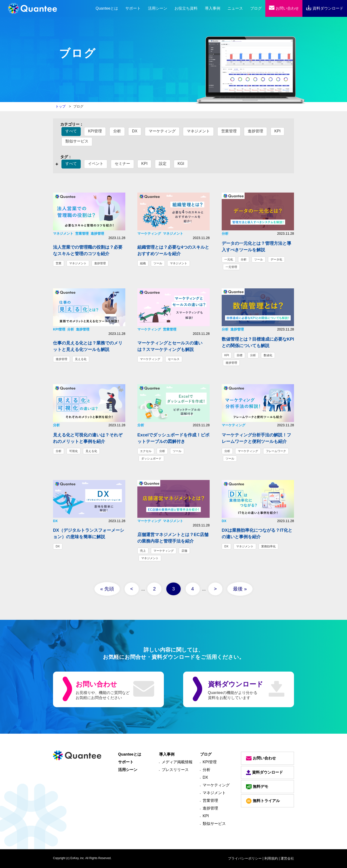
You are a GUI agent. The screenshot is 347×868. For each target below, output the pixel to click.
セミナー (122, 164)
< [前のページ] (132, 589)
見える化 (81, 359)
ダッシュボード (151, 459)
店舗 (184, 551)
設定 (163, 164)
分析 (117, 131)
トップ (60, 106)
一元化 (229, 259)
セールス (174, 359)
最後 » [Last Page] (240, 589)
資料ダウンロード (325, 8)
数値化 (268, 355)
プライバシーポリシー (245, 858)
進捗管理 (255, 131)
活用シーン (158, 8)
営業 (59, 263)
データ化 (276, 259)
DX (135, 131)
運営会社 (287, 858)
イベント (96, 164)
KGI (181, 164)
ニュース (235, 8)
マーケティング (162, 131)
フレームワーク (276, 451)
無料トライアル (263, 801)
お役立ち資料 (186, 8)
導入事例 (213, 8)
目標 (240, 355)
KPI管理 (95, 131)
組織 (143, 263)
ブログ (256, 8)
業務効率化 (268, 546)
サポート (133, 8)
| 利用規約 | (271, 858)
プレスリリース (175, 770)
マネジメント (198, 131)
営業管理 (229, 131)
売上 (143, 551)
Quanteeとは (130, 754)
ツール (158, 263)
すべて (71, 131)
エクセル (146, 451)
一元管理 (231, 267)
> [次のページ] (215, 589)
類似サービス (77, 141)
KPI (278, 131)
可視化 (73, 451)
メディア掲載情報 (177, 762)
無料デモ (257, 787)
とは (107, 8)
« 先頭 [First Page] (107, 589)
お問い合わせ (284, 8)
